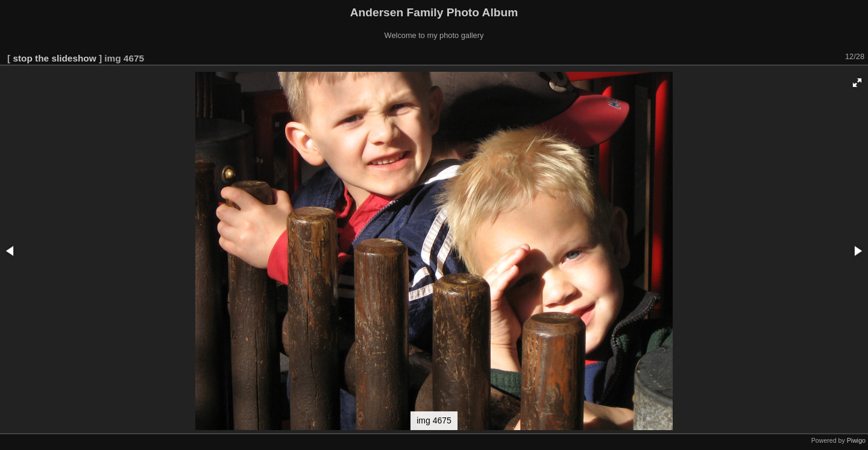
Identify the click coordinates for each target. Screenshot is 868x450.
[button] (857, 83)
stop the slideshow (54, 58)
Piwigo (856, 440)
